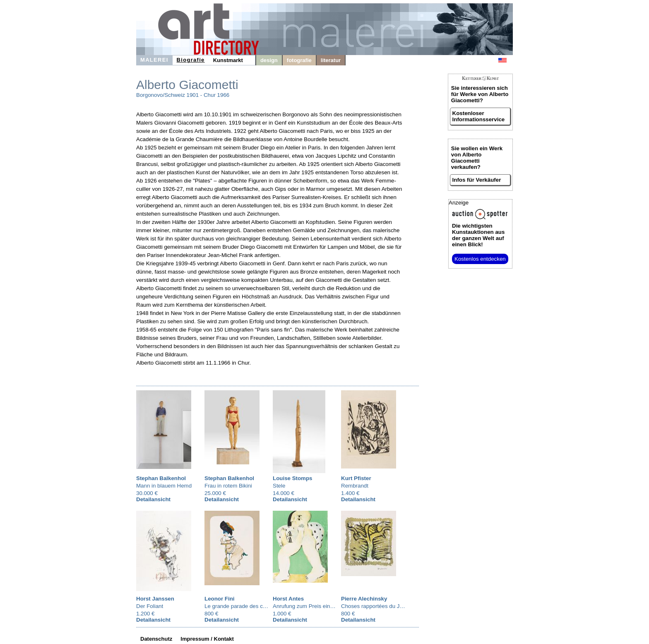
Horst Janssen (155, 599)
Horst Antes (288, 599)
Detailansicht (153, 499)
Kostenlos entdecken (480, 259)
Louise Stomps (293, 478)
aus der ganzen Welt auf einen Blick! (478, 235)
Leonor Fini (220, 599)
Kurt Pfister (356, 478)
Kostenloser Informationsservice (479, 116)
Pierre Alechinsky (364, 599)
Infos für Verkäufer (477, 180)
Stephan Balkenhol (161, 478)
